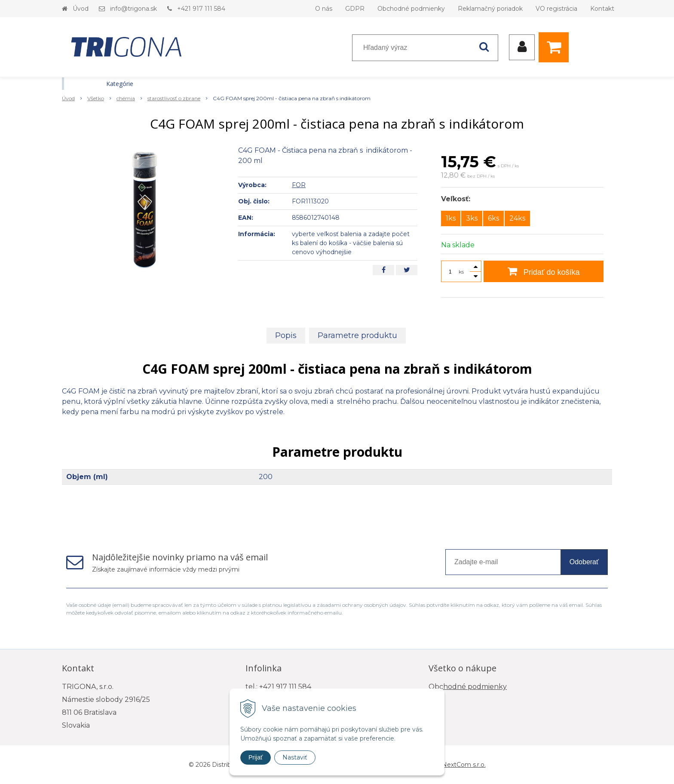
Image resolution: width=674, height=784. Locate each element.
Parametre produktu (357, 335)
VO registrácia (556, 9)
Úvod (81, 9)
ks (461, 272)
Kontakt (602, 9)
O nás (324, 9)
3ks (472, 218)
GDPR (355, 9)
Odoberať (584, 562)
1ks (451, 218)
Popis (286, 335)
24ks (517, 218)
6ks (493, 218)
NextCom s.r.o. (464, 765)
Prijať (256, 757)
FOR (299, 185)
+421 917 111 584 (201, 9)
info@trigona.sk (133, 9)
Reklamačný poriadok (490, 9)
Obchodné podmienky (411, 9)
